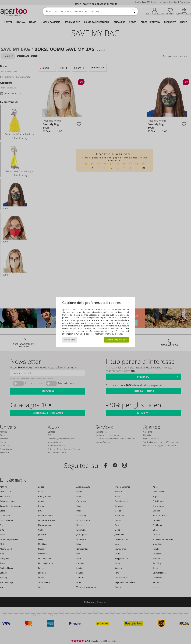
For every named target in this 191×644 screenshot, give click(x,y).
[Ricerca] (133, 11)
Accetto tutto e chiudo (116, 340)
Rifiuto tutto (70, 340)
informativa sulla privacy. (112, 334)
